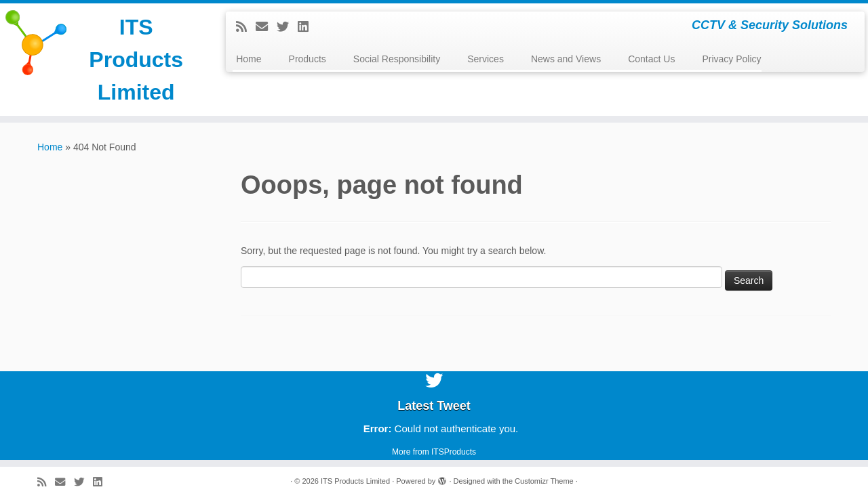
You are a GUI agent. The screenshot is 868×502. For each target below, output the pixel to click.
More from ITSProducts (434, 452)
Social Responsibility (397, 59)
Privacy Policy (731, 59)
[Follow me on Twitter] (287, 27)
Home (249, 59)
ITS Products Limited (136, 60)
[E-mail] (266, 27)
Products (308, 59)
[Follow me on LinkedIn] (308, 27)
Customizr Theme (544, 481)
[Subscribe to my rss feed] (246, 27)
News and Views (566, 59)
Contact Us (651, 59)
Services (486, 59)
